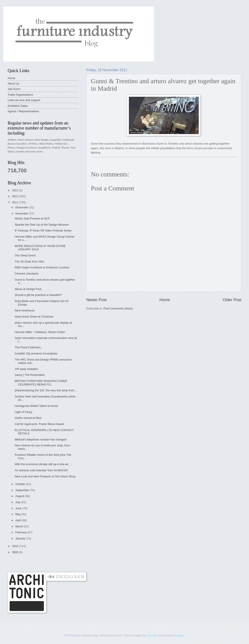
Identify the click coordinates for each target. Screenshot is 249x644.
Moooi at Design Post (28, 289)
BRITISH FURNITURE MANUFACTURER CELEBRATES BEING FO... (41, 383)
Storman (152, 635)
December (22, 207)
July (18, 502)
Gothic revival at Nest (28, 418)
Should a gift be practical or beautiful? (38, 295)
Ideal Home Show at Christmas (34, 317)
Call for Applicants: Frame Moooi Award (39, 424)
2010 (16, 546)
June (19, 508)
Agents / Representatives (23, 111)
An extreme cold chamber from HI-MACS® (41, 470)
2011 (16, 202)
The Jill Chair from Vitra (29, 262)
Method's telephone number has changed (41, 439)
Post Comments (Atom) (118, 308)
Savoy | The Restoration (30, 375)
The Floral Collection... (29, 347)
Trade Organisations (20, 95)
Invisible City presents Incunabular (36, 353)
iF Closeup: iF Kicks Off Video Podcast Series (43, 230)
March (20, 526)
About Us (13, 84)
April (18, 520)
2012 (16, 196)
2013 (16, 190)
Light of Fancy (23, 412)
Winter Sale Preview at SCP (32, 218)
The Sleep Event (25, 255)
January (21, 538)
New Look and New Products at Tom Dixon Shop (45, 476)
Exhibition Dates (18, 106)
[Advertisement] (87, 563)
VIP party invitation (26, 369)
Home (165, 300)
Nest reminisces (25, 310)
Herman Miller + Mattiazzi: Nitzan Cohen (40, 332)
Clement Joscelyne (27, 274)
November (22, 213)
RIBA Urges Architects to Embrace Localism (42, 267)
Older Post (232, 300)
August (20, 496)
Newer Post (96, 300)
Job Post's (14, 89)
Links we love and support (24, 100)
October (21, 484)
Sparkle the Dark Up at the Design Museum (42, 225)
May (18, 514)
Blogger (179, 635)
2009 (16, 552)
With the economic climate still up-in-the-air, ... (43, 464)
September (23, 490)
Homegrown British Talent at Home (36, 406)
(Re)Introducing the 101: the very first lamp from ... (46, 390)
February (21, 532)
